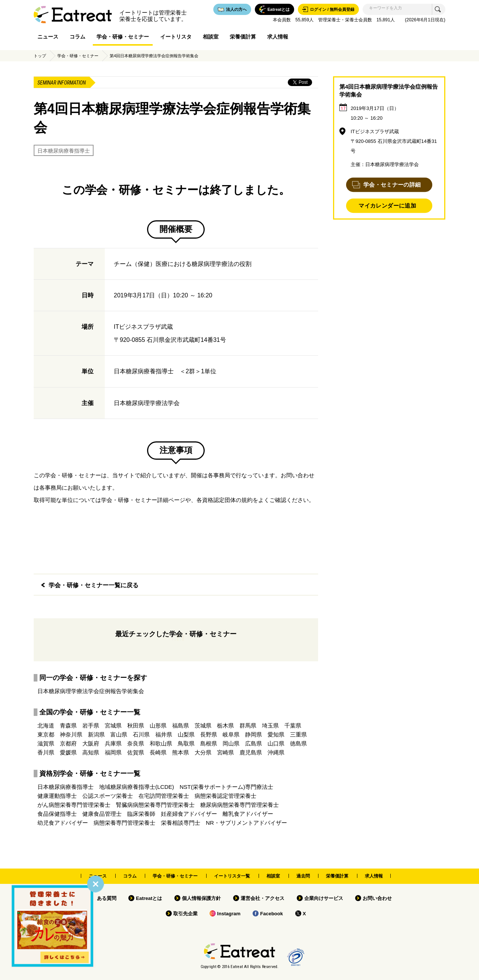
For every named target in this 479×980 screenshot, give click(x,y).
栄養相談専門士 (181, 823)
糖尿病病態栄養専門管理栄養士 (239, 805)
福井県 (164, 734)
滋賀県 (46, 743)
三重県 (298, 734)
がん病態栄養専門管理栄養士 (74, 805)
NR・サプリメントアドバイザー (246, 823)
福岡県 (113, 752)
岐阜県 (231, 734)
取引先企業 (185, 914)
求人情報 (278, 37)
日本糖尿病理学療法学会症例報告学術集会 (91, 691)
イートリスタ (176, 37)
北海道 (46, 725)
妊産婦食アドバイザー (189, 814)
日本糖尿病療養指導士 (64, 151)
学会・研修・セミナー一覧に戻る (94, 585)
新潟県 (96, 734)
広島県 (254, 743)
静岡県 (254, 734)
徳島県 (298, 743)
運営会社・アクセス (263, 898)
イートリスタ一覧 (232, 876)
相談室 (211, 37)
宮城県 (113, 725)
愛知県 (276, 734)
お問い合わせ (377, 898)
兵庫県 (113, 743)
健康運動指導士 (57, 796)
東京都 (46, 734)
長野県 (209, 734)
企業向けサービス (324, 898)
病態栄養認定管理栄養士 (225, 796)
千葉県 (293, 725)
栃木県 (225, 725)
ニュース (48, 37)
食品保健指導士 (57, 814)
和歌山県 (161, 743)
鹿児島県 (251, 752)
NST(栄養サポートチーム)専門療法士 (226, 787)
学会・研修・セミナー (123, 37)
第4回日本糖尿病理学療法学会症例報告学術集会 (154, 56)
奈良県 (136, 743)
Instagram (229, 914)
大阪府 (91, 743)
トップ (40, 56)
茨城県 (203, 725)
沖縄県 (276, 752)
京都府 (68, 743)
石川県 (141, 734)
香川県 (46, 752)
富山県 (119, 734)
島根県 (209, 743)
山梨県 (186, 734)
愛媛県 (68, 752)
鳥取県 (186, 743)
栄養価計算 (243, 37)
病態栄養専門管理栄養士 (124, 823)
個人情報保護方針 (201, 898)
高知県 (91, 752)
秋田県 (136, 725)
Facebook (271, 914)
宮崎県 (225, 752)
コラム (77, 37)
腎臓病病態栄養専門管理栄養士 (155, 805)
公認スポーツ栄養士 (108, 796)
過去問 (303, 876)
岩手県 (91, 725)
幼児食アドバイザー (63, 823)
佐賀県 (136, 752)
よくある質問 (102, 898)
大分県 (203, 752)
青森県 (68, 725)
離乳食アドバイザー (248, 814)
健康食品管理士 (102, 814)
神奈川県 (71, 734)
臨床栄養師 (141, 814)
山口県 (276, 743)
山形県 (158, 725)
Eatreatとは (149, 898)
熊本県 (181, 752)
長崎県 (158, 752)
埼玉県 (270, 725)
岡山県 (231, 743)
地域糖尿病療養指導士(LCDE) (137, 787)
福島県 (181, 725)
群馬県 (248, 725)
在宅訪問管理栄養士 (164, 796)
